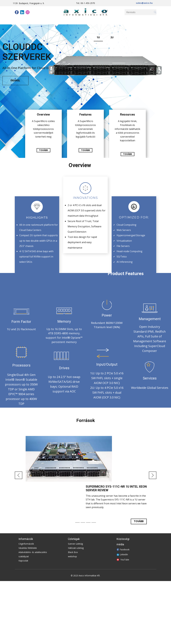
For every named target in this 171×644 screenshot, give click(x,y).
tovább (43, 150)
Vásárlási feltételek (28, 548)
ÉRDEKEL (15, 80)
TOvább (139, 521)
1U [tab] (98, 37)
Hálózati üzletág (76, 548)
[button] (19, 475)
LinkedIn (124, 554)
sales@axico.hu (144, 3)
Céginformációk (26, 544)
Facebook (125, 549)
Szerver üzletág (75, 544)
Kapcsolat (23, 561)
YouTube (125, 559)
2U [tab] (112, 37)
